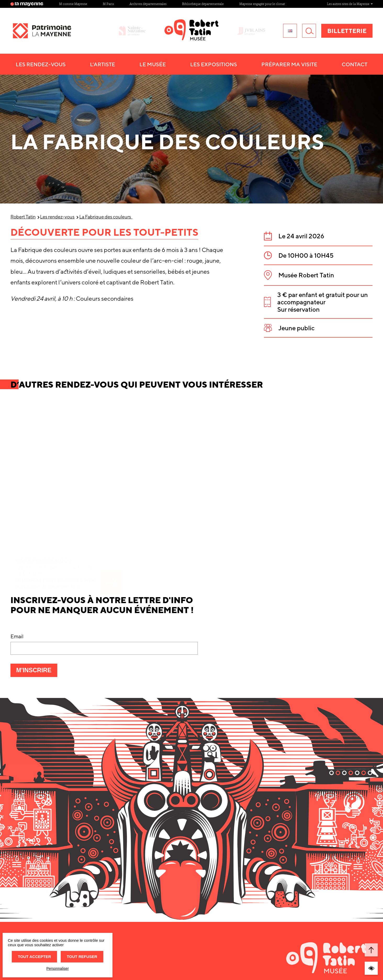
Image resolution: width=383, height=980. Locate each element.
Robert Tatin (23, 217)
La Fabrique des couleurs (106, 217)
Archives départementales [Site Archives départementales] (148, 4)
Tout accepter (34, 957)
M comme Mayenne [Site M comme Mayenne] (73, 4)
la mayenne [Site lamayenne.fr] (27, 4)
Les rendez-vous (57, 217)
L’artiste (103, 64)
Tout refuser (82, 957)
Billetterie (347, 31)
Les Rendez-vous (41, 64)
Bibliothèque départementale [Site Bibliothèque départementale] (203, 4)
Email (17, 636)
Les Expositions (214, 64)
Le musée (153, 64)
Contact (354, 64)
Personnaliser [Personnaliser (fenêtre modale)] (58, 968)
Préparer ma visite (289, 64)
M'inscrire (37, 672)
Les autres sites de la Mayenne (350, 4)
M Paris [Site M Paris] (108, 4)
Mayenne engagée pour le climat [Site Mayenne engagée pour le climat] (262, 4)
